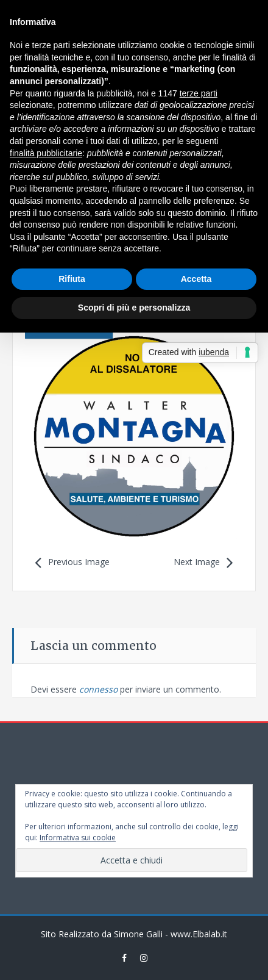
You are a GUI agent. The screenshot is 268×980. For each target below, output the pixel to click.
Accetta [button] (196, 279)
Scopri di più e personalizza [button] (134, 308)
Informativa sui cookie (78, 838)
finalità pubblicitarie (46, 153)
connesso (98, 689)
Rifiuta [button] (72, 279)
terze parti (199, 93)
